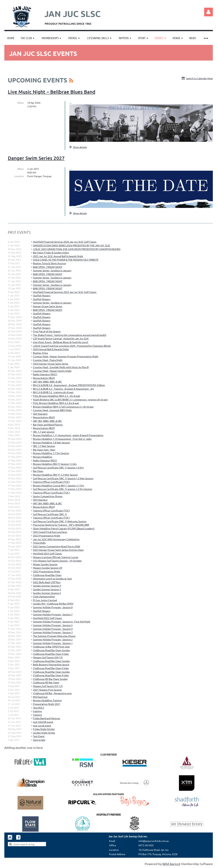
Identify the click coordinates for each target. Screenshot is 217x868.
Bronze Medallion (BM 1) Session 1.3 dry (55, 464)
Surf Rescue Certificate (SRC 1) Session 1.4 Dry (58, 467)
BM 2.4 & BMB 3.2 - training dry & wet (53, 392)
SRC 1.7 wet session (44, 432)
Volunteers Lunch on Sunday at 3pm (52, 578)
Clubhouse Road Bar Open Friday (51, 654)
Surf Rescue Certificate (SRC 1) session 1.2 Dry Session (63, 489)
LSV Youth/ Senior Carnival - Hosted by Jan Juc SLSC (61, 338)
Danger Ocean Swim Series (48, 306)
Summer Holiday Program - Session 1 (53, 643)
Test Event (39, 736)
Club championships (44, 596)
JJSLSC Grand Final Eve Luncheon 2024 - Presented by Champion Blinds (72, 346)
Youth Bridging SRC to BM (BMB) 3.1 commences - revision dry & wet (70, 399)
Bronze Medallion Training (47, 700)
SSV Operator (40, 414)
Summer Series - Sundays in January (52, 270)
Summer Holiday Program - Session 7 (53, 614)
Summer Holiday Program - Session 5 (53, 625)
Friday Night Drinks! (44, 729)
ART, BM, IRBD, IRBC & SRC (48, 382)
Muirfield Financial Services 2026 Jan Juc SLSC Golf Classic (65, 242)
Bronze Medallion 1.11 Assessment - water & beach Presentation (68, 435)
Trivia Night (39, 543)
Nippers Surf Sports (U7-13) (48, 686)
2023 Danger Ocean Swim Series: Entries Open (58, 550)
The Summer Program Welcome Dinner (54, 636)
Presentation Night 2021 (47, 704)
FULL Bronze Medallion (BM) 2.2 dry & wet (56, 403)
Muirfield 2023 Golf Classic (48, 553)
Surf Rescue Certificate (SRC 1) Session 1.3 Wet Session (63, 478)
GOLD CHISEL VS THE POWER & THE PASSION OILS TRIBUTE (66, 260)
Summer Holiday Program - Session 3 (53, 632)
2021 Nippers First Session (47, 690)
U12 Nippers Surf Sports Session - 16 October (57, 561)
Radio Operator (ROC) (45, 374)
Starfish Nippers (42, 295)
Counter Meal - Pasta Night (48, 360)
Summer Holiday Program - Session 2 (53, 639)
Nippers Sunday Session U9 (48, 568)
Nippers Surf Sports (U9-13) (48, 657)
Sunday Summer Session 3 (47, 589)
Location (19, 176)
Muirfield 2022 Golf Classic (48, 618)
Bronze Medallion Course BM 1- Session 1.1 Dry (59, 485)
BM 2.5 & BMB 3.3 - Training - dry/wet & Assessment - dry (64, 389)
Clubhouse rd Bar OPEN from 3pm (51, 647)
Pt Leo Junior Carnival (45, 600)
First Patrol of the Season (47, 331)
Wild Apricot (171, 864)
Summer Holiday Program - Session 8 (53, 607)
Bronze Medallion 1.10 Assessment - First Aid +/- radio (62, 439)
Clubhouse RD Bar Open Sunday (50, 679)
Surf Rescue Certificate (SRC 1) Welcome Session (60, 521)
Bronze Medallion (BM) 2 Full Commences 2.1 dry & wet (63, 407)
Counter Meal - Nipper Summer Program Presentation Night (66, 356)
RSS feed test (40, 697)
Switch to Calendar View (199, 78)
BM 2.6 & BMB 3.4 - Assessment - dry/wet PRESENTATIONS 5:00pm (69, 385)
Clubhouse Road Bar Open (47, 575)
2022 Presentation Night (47, 571)
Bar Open (38, 471)
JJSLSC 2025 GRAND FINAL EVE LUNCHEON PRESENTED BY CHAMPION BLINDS (77, 249)
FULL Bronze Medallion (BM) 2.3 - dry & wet (57, 396)
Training (37, 715)
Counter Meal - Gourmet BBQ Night (52, 410)
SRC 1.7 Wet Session (44, 446)
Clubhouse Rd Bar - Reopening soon (52, 693)
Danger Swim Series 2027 (36, 158)
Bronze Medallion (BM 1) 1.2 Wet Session (55, 475)
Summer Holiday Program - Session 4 (53, 629)
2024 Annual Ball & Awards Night (51, 349)
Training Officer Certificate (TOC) (51, 482)
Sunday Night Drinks (44, 733)
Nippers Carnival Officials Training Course (56, 557)
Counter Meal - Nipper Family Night (52, 371)
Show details (80, 147)
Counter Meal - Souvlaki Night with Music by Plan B (61, 367)
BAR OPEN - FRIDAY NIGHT (48, 267)
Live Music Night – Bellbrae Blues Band (52, 92)
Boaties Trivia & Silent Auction (50, 263)
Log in (208, 12)
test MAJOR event (43, 722)
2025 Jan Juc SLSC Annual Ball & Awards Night (58, 256)
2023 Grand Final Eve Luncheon (50, 532)
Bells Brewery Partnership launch (51, 664)
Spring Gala (39, 740)
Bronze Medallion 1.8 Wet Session (52, 442)
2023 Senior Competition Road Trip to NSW (57, 546)
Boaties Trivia (40, 353)
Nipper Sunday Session (45, 564)
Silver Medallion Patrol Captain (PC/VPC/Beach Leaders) (64, 528)
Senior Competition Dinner (48, 496)
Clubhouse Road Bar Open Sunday (51, 650)
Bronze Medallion (43, 457)
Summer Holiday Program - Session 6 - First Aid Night (62, 621)
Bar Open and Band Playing (48, 425)
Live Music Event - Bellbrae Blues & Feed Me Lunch (61, 342)
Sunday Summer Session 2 (47, 593)
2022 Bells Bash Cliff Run (47, 582)
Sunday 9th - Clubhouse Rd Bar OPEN (53, 604)
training (37, 711)
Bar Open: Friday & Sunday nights (51, 252)
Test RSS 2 (39, 708)
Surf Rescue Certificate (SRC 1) (50, 514)
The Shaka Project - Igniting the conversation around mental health (70, 335)
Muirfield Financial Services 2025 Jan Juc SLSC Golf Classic (65, 292)
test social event (42, 726)
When (21, 103)
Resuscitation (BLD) (44, 378)
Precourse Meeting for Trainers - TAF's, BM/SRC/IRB (61, 525)
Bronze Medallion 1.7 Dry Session (51, 453)
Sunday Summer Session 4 (47, 586)
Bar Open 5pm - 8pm (44, 450)
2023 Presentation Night (47, 536)
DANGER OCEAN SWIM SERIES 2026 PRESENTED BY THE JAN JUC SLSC (72, 245)
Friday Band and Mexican (47, 718)
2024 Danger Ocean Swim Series (51, 364)
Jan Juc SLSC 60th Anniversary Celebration (56, 539)
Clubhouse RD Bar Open (46, 682)
